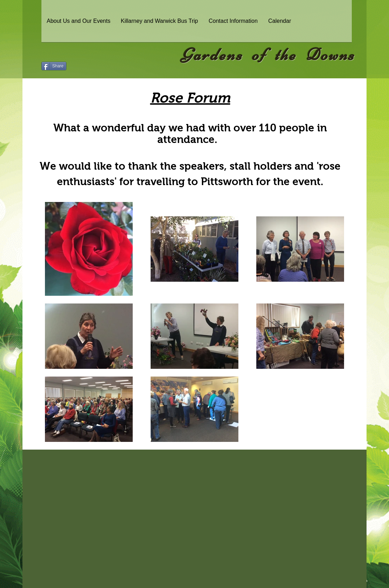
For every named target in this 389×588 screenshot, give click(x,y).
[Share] (54, 66)
